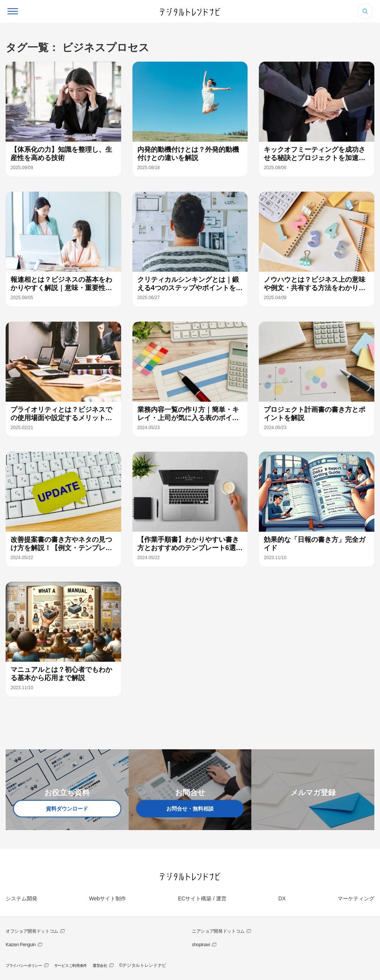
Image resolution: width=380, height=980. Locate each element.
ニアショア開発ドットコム (218, 931)
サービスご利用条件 (71, 966)
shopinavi (201, 945)
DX (282, 898)
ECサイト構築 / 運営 (202, 898)
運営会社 (100, 966)
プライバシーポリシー (24, 966)
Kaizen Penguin (21, 945)
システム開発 (21, 898)
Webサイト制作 (108, 898)
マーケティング (356, 898)
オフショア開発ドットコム (32, 931)
